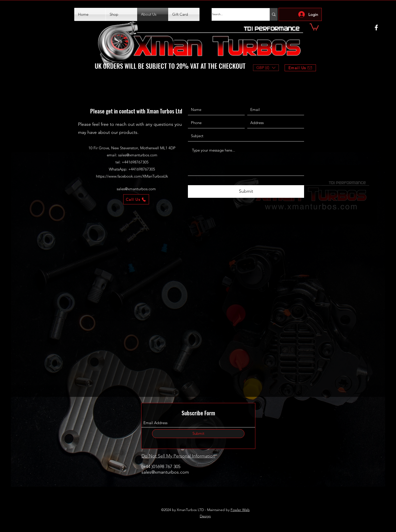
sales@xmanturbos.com (138, 155)
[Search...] (236, 14)
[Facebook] (376, 28)
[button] (314, 27)
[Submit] (246, 191)
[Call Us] (136, 199)
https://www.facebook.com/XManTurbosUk (132, 176)
